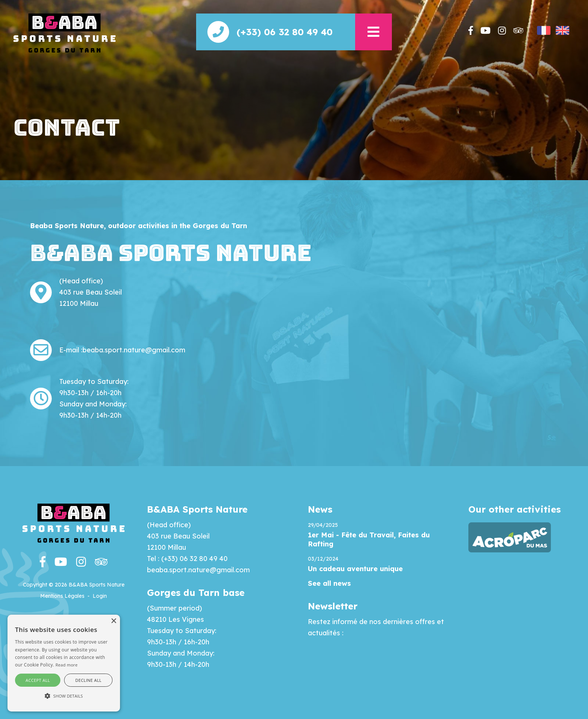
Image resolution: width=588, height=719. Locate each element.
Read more (67, 665)
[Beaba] (64, 32)
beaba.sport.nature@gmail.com (134, 350)
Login (100, 596)
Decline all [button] (88, 680)
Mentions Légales (62, 596)
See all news (329, 583)
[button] (373, 32)
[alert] (64, 663)
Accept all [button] (38, 680)
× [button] (113, 621)
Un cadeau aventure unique (355, 569)
